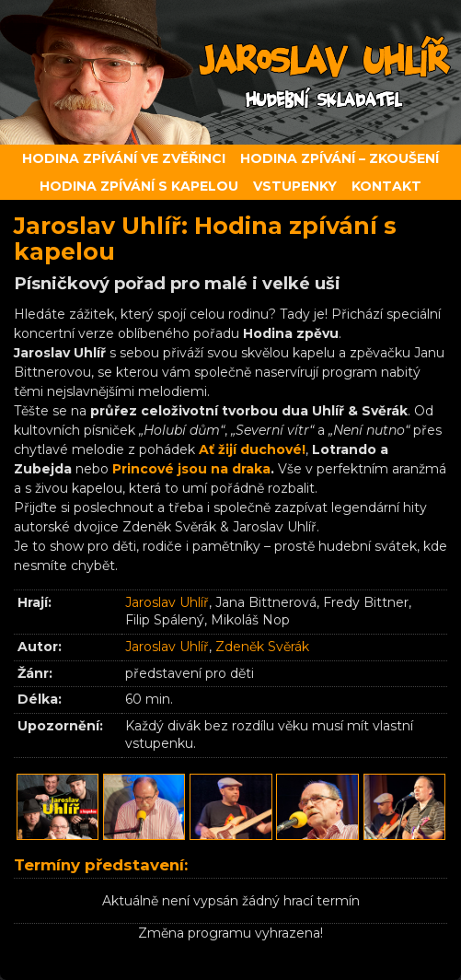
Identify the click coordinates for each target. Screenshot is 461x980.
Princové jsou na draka (191, 469)
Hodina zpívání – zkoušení (340, 158)
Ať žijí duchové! (252, 449)
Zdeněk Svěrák (262, 647)
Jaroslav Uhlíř (167, 602)
